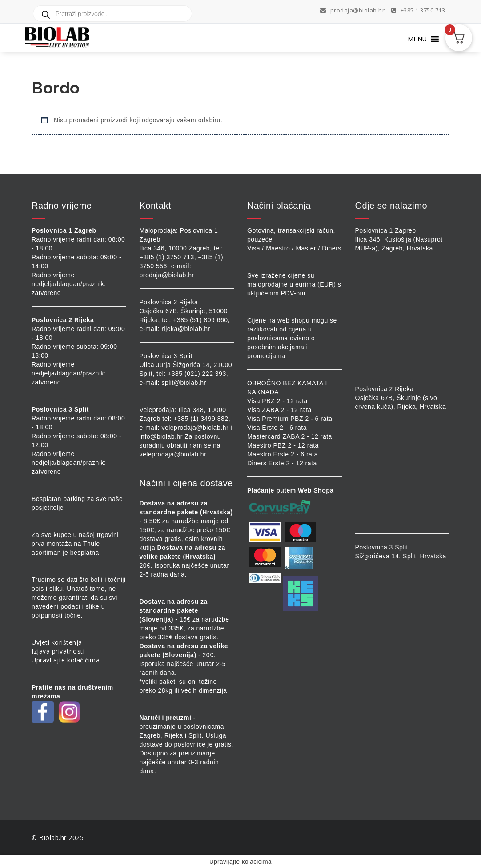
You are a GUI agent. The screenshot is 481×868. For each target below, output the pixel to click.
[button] (417, 39)
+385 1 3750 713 (418, 10)
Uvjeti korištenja (57, 642)
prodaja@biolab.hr (353, 10)
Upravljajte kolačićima (66, 660)
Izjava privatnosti (58, 651)
